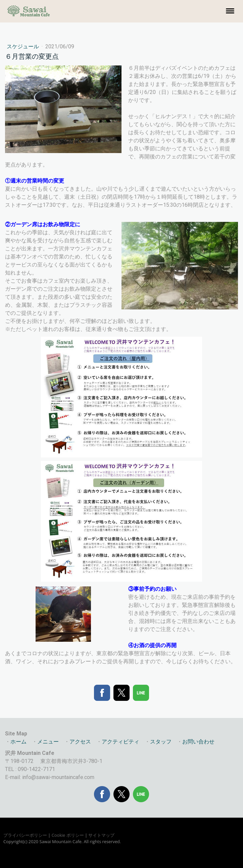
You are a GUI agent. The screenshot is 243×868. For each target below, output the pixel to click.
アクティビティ (120, 742)
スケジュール (23, 46)
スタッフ (161, 742)
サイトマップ (101, 835)
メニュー (48, 742)
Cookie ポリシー (68, 835)
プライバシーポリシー (25, 835)
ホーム (18, 742)
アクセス (80, 742)
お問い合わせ (198, 742)
